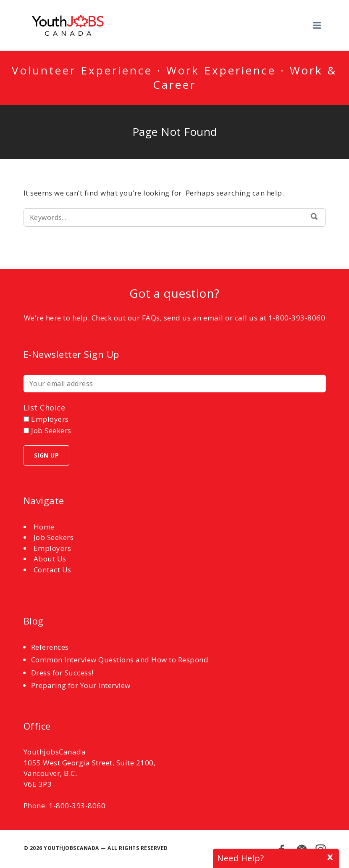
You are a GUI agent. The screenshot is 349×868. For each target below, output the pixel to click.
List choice (45, 408)
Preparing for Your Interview (81, 685)
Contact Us (52, 570)
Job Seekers (54, 537)
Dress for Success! (62, 673)
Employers (52, 548)
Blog (34, 621)
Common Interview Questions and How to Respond (120, 660)
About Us (50, 559)
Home (44, 527)
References (50, 647)
